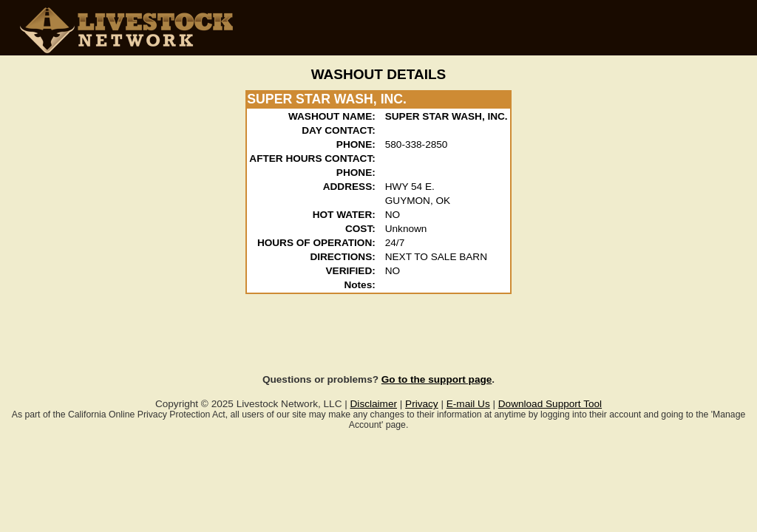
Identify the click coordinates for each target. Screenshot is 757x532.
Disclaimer (374, 404)
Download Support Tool (550, 404)
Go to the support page (437, 379)
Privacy (422, 404)
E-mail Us (468, 404)
